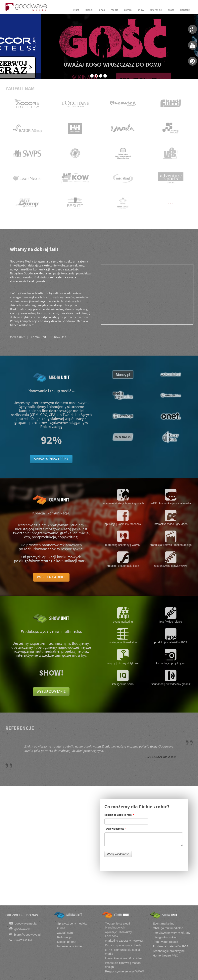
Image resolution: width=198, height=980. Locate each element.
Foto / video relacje (165, 942)
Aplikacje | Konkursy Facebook (118, 934)
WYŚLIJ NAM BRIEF (51, 577)
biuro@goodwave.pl (25, 934)
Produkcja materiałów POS (171, 946)
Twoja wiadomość (115, 829)
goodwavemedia (23, 923)
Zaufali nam (65, 933)
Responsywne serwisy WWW (124, 971)
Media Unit (17, 337)
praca (171, 10)
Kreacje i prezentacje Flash (123, 945)
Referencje (64, 937)
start (76, 10)
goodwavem (20, 929)
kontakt (185, 10)
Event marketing (164, 923)
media (114, 10)
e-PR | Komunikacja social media (122, 952)
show (141, 10)
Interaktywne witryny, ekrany (172, 933)
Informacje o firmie (69, 946)
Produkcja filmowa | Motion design (123, 965)
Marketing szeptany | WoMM (124, 941)
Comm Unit (38, 337)
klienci (89, 10)
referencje (156, 10)
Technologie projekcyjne (169, 951)
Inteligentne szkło (164, 937)
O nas (61, 928)
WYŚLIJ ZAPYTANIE (51, 692)
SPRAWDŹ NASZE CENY (51, 459)
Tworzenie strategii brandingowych (117, 925)
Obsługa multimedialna (168, 928)
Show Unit (59, 337)
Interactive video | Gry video (124, 958)
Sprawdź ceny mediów (72, 923)
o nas (102, 10)
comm (128, 10)
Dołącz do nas (67, 942)
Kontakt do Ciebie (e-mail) (119, 815)
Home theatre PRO (166, 955)
